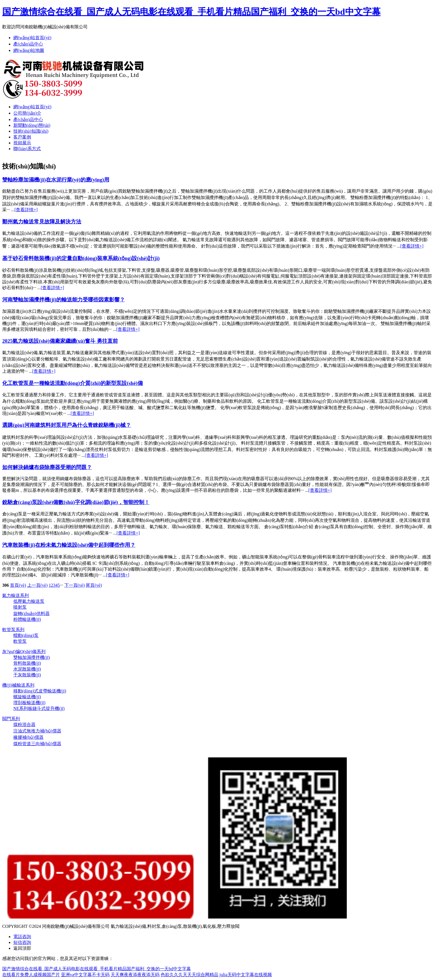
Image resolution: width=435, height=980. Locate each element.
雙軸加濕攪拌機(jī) (32, 657)
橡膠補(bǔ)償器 (28, 737)
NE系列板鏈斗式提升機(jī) (39, 708)
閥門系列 (11, 719)
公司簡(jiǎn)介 (27, 113)
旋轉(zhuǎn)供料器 (31, 614)
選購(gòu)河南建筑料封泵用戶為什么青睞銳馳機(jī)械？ (67, 425)
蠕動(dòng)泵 (26, 635)
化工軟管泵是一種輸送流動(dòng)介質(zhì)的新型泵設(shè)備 (73, 383)
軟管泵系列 (13, 630)
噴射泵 (20, 607)
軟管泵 (20, 641)
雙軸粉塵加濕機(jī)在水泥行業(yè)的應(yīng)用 (56, 180)
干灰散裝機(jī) (27, 675)
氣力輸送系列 (16, 595)
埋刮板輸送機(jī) (29, 703)
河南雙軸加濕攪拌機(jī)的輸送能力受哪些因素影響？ (64, 300)
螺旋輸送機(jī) (27, 697)
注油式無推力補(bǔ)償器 (37, 731)
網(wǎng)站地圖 (29, 50)
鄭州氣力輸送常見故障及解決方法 (42, 222)
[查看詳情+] (26, 210)
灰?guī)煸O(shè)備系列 (24, 652)
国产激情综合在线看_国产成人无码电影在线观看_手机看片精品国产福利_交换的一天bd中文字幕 (191, 12)
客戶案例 (22, 137)
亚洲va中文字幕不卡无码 (85, 975)
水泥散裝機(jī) (27, 669)
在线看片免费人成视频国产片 (31, 975)
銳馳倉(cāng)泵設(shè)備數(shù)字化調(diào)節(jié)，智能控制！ (76, 502)
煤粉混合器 (24, 725)
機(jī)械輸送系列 (18, 685)
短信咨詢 (22, 942)
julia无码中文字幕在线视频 (246, 975)
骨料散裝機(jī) (27, 663)
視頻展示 (22, 143)
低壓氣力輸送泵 (29, 601)
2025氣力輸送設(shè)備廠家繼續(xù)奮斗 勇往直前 (60, 341)
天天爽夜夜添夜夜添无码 (135, 975)
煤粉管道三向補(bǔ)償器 (37, 744)
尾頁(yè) (94, 585)
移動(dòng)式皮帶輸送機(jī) (40, 691)
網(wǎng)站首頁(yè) (32, 38)
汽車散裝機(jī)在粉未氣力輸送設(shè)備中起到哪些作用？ (69, 545)
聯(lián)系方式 (27, 149)
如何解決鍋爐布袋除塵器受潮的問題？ (47, 467)
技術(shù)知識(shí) (31, 131)
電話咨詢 (22, 937)
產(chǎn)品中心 (28, 44)
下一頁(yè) (75, 585)
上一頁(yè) (37, 585)
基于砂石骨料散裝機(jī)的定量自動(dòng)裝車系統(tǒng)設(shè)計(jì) (81, 258)
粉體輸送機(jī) (27, 619)
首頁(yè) (18, 585)
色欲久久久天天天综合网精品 (189, 975)
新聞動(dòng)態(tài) (32, 125)
